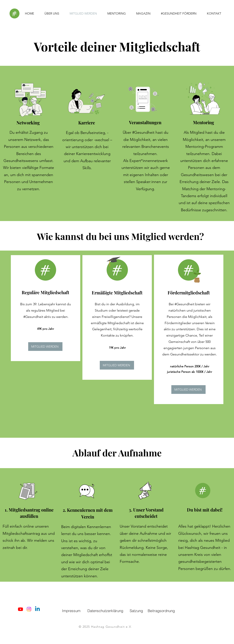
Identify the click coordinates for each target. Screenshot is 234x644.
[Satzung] (136, 611)
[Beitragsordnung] (161, 611)
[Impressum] (71, 611)
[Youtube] (20, 609)
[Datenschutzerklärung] (105, 611)
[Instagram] (29, 609)
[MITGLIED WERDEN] (45, 347)
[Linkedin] (37, 609)
